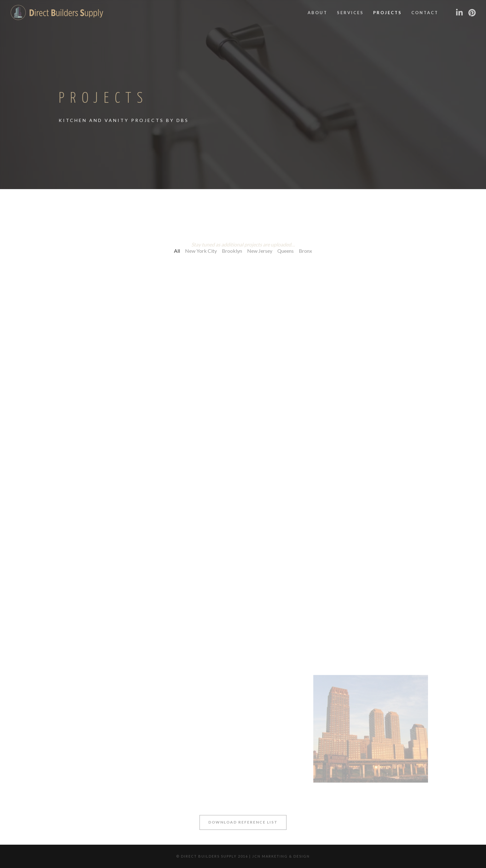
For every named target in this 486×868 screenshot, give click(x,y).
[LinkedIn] (459, 13)
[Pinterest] (472, 13)
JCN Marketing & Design (281, 856)
